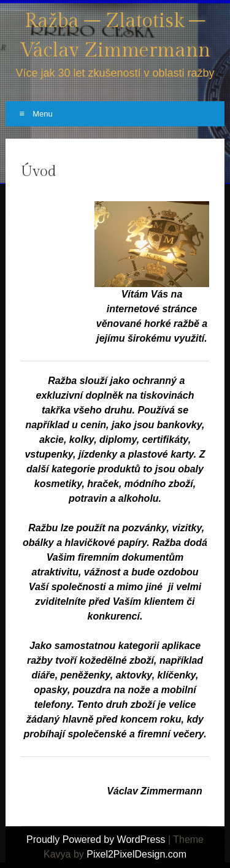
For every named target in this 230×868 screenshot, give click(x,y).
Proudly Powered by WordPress (96, 839)
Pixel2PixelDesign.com (136, 854)
